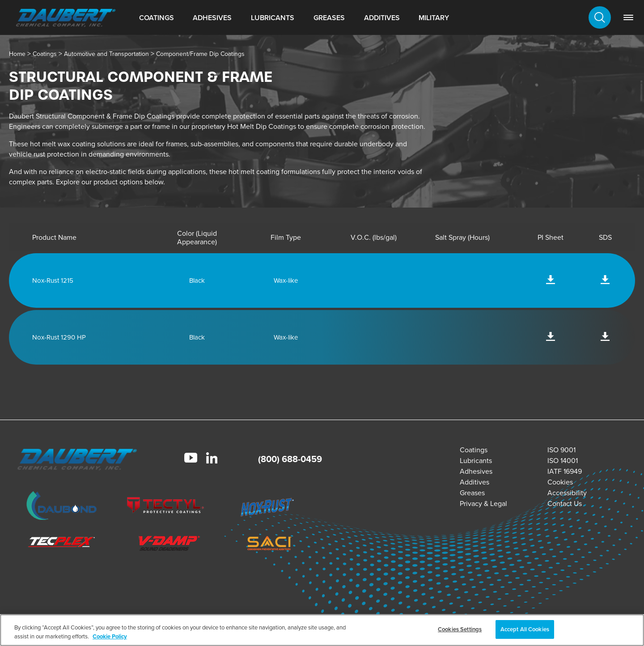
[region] (322, 630)
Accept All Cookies (525, 629)
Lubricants (273, 18)
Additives (382, 18)
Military (434, 18)
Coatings (157, 18)
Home (17, 54)
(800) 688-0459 (290, 459)
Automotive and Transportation (106, 54)
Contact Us (565, 504)
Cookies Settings (460, 629)
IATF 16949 (565, 471)
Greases (329, 18)
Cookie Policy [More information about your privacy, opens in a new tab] (110, 636)
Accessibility (567, 493)
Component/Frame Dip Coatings (200, 54)
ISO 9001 (561, 450)
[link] (628, 17)
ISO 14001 (563, 461)
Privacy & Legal (483, 504)
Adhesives (212, 18)
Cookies (560, 482)
